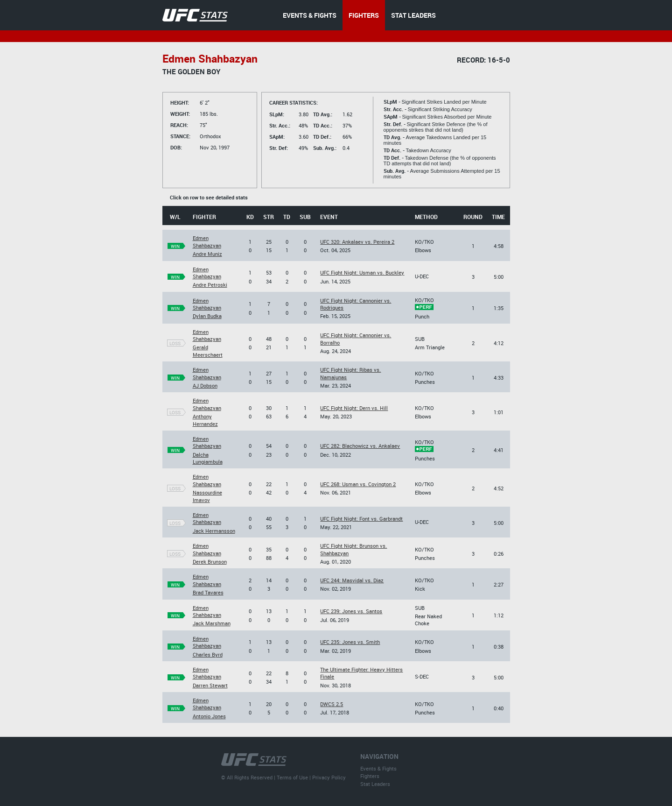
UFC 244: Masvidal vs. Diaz (352, 580)
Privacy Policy (329, 777)
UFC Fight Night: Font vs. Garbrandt (361, 519)
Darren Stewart (210, 685)
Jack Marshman (212, 623)
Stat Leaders (375, 784)
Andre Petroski (210, 285)
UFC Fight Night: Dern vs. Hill (354, 408)
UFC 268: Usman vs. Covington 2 (358, 484)
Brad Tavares (208, 592)
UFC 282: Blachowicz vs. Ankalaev (360, 446)
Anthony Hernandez (205, 420)
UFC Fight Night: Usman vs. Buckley (362, 272)
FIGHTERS (364, 15)
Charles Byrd (208, 654)
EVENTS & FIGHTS (310, 15)
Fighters (370, 776)
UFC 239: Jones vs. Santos (351, 611)
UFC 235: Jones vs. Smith (350, 642)
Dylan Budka (207, 316)
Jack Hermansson (214, 531)
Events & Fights (378, 768)
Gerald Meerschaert (208, 351)
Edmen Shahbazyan (207, 241)
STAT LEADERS (413, 15)
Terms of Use (292, 777)
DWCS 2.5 (332, 704)
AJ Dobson (205, 385)
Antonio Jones (209, 716)
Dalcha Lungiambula (208, 458)
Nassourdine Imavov (207, 496)
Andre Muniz (207, 254)
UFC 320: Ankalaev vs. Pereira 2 (357, 242)
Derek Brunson (210, 562)
